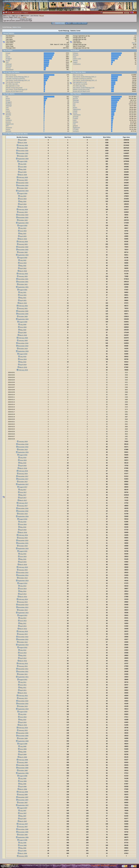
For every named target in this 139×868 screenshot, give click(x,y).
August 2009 (22, 744)
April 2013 (22, 626)
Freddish (75, 118)
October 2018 (22, 450)
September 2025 (22, 159)
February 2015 (22, 567)
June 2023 (22, 231)
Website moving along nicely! (14, 88)
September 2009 (22, 741)
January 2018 (22, 474)
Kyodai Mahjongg (7, 27)
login (19, 17)
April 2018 (22, 466)
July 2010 (22, 714)
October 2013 (22, 610)
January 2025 (22, 180)
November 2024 (22, 185)
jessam (8, 60)
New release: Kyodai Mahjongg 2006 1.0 (17, 77)
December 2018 (22, 444)
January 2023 (22, 244)
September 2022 (22, 255)
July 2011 (22, 682)
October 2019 (22, 349)
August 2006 (22, 840)
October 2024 (22, 188)
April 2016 (22, 530)
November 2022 (22, 250)
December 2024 (22, 183)
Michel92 (8, 115)
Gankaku (8, 113)
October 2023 (22, 220)
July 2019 (22, 357)
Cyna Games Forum (12, 1)
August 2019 (22, 354)
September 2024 (22, 191)
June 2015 (22, 557)
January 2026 (22, 148)
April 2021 (22, 300)
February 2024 (22, 210)
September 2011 (22, 677)
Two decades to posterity (13, 82)
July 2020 (22, 325)
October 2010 (22, 706)
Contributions (77, 64)
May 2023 (22, 234)
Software (75, 53)
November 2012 (22, 639)
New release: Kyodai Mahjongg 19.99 (17, 89)
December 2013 (22, 605)
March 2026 (22, 143)
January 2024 (22, 212)
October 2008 (22, 770)
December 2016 (22, 508)
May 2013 (22, 623)
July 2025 (22, 164)
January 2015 (22, 570)
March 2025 (22, 175)
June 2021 (22, 295)
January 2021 (22, 308)
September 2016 (22, 516)
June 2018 (22, 460)
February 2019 (22, 370)
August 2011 (22, 680)
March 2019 (22, 367)
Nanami (8, 129)
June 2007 (22, 813)
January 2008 (22, 795)
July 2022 (22, 260)
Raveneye (9, 66)
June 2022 (22, 263)
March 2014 (22, 597)
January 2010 (22, 730)
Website (75, 60)
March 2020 (22, 335)
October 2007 (22, 803)
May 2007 (22, 816)
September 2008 (22, 773)
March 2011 (22, 693)
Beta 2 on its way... (11, 75)
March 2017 (22, 500)
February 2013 (22, 631)
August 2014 (22, 583)
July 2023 (22, 228)
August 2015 (22, 551)
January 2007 (22, 827)
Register (84, 23)
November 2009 (22, 736)
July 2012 (22, 650)
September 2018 (22, 452)
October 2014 (22, 578)
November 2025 (22, 153)
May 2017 (22, 495)
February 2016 (22, 535)
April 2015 (22, 562)
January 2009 (22, 762)
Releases (76, 55)
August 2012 (22, 647)
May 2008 (22, 784)
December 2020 (22, 311)
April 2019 (22, 365)
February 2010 (22, 728)
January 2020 (22, 341)
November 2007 (22, 800)
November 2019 (22, 346)
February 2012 (22, 664)
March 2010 (22, 725)
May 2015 (22, 559)
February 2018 (22, 471)
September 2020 (22, 319)
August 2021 (22, 290)
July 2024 (22, 196)
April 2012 (22, 658)
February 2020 (22, 338)
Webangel (9, 64)
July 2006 (22, 843)
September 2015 (22, 549)
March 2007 (22, 821)
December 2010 (22, 701)
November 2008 (22, 768)
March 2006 (22, 853)
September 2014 (22, 581)
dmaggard (9, 59)
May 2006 (22, 848)
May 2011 (22, 688)
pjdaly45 (75, 126)
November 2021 (22, 282)
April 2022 (22, 268)
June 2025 (22, 167)
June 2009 (22, 749)
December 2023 (22, 215)
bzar (74, 104)
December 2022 (22, 247)
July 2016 (22, 522)
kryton (8, 117)
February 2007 (22, 824)
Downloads (17, 13)
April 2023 (22, 236)
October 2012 (22, 642)
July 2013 (22, 618)
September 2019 (22, 351)
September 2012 (22, 645)
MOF (7, 126)
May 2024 (22, 201)
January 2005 (22, 856)
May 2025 (22, 169)
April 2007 (22, 819)
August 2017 (22, 487)
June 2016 (22, 524)
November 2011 (22, 672)
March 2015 (22, 565)
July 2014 (22, 586)
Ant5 (7, 62)
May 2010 (22, 720)
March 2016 (22, 532)
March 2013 (22, 629)
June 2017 (22, 492)
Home (8, 13)
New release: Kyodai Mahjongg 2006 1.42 (18, 80)
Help (69, 23)
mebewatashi (10, 70)
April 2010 (22, 722)
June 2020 (22, 327)
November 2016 (22, 511)
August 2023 (22, 226)
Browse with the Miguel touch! (14, 91)
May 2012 (22, 655)
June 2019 (22, 359)
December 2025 (22, 151)
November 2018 (22, 447)
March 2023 (22, 239)
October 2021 (22, 284)
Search (75, 23)
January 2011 (22, 698)
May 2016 (22, 527)
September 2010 (22, 709)
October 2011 (22, 674)
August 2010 (22, 712)
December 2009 (22, 733)
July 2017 (22, 490)
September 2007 (22, 805)
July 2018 (22, 458)
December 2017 (22, 476)
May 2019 (22, 362)
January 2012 (22, 666)
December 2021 (22, 279)
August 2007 (22, 808)
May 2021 (22, 298)
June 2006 (22, 845)
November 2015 (22, 543)
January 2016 (22, 538)
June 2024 (22, 199)
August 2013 (22, 615)
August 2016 (22, 519)
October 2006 (22, 835)
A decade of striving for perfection (15, 79)
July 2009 (22, 746)
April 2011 (22, 690)
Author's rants (77, 59)
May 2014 (22, 591)
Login (79, 23)
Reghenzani (76, 128)
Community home (60, 23)
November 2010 (22, 704)
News (75, 57)
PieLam (42, 16)
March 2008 (22, 789)
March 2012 (22, 661)
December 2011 (22, 669)
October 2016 (22, 514)
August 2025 (22, 161)
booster (8, 57)
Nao (7, 55)
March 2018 (22, 468)
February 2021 (22, 306)
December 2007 (22, 797)
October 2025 (22, 156)
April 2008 (22, 787)
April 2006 (22, 851)
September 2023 (22, 223)
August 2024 (22, 193)
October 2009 (22, 738)
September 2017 (22, 484)
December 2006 (22, 829)
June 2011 (22, 685)
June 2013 (22, 621)
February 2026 (22, 145)
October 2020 (22, 316)
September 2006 (22, 837)
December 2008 (22, 765)
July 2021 (22, 292)
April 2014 (22, 594)
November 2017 (22, 479)
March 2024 (22, 207)
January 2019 (22, 442)
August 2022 (22, 258)
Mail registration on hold (13, 86)
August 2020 (22, 322)
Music (25, 13)
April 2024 (22, 204)
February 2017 (22, 503)
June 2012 (22, 653)
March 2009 (22, 757)
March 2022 (22, 271)
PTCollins (76, 129)
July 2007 (22, 811)
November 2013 (22, 607)
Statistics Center (17, 27)
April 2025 (22, 172)
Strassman (9, 128)
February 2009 (22, 760)
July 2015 (22, 554)
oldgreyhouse (10, 124)
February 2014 (22, 599)
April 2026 (22, 140)
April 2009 (22, 754)
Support (75, 62)
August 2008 (22, 776)
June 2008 (22, 781)
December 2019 (22, 343)
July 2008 (22, 779)
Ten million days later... (12, 84)
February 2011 (22, 696)
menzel (8, 111)
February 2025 (22, 177)
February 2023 (22, 242)
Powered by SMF (96, 865)
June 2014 (22, 589)
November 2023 (22, 218)
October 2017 (22, 482)
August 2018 (22, 455)
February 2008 (22, 792)
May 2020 (22, 330)
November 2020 (22, 314)
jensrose (8, 68)
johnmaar (9, 131)
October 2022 (22, 252)
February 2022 (22, 274)
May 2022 (22, 266)
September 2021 (22, 287)
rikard (7, 109)
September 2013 (22, 613)
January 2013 (22, 634)
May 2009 (22, 752)
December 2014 (22, 573)
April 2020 (22, 333)
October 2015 (22, 546)
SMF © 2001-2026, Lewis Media (108, 865)
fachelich (75, 122)
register (24, 17)
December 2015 (22, 540)
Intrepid (8, 53)
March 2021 (22, 303)
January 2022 (22, 276)
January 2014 (22, 602)
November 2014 (22, 575)
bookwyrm (9, 120)
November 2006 (22, 832)
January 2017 (22, 506)
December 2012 (22, 637)
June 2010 (22, 717)
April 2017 (22, 498)
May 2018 (22, 463)
